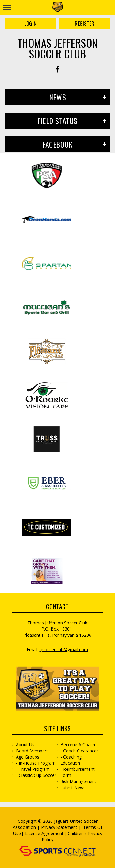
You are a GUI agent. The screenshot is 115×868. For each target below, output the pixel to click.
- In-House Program (36, 763)
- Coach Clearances (80, 751)
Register (85, 23)
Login (30, 23)
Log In (67, 840)
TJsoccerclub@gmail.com (64, 649)
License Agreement (44, 833)
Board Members (32, 751)
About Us (25, 745)
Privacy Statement (59, 827)
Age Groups (28, 757)
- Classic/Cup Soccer (36, 775)
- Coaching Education (71, 760)
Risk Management (78, 781)
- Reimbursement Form (78, 772)
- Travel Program (33, 769)
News (57, 97)
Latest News (73, 788)
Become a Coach (78, 745)
